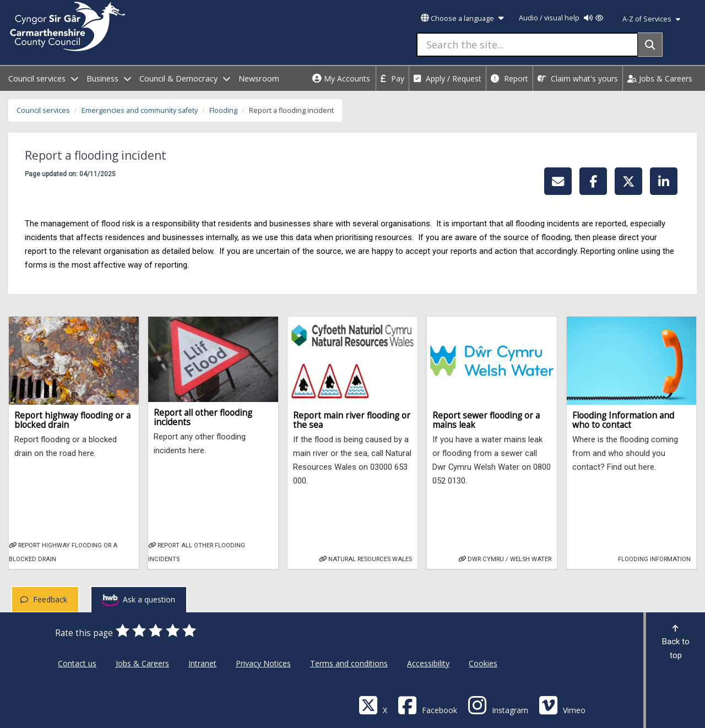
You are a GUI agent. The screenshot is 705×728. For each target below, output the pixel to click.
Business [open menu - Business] (109, 78)
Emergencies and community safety (140, 110)
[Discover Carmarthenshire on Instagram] (498, 705)
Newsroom (259, 78)
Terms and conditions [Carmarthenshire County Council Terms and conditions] (349, 663)
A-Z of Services (651, 19)
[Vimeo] (562, 705)
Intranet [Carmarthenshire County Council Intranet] (202, 663)
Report (509, 78)
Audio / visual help (561, 18)
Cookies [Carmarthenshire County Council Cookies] (483, 663)
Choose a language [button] (462, 18)
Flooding (223, 110)
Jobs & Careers (660, 78)
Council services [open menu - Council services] (43, 78)
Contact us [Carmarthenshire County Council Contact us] (77, 663)
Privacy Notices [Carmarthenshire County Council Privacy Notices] (263, 663)
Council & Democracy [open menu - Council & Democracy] (185, 78)
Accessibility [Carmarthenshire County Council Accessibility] (428, 663)
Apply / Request (448, 78)
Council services (43, 110)
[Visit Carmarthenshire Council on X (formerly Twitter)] (373, 705)
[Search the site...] (527, 45)
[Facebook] (427, 705)
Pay (392, 78)
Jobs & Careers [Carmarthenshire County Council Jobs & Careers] (142, 663)
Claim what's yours (578, 78)
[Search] (650, 45)
